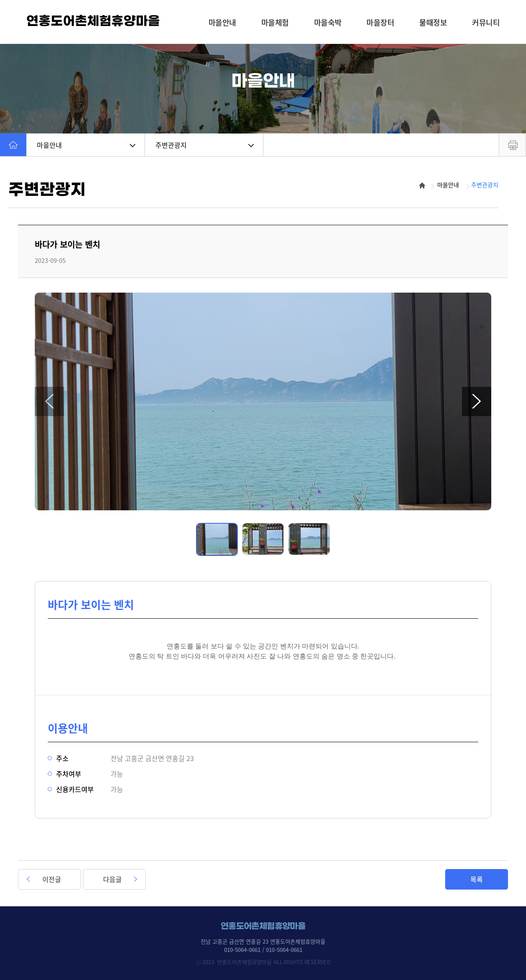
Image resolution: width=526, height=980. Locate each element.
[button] (49, 401)
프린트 (512, 145)
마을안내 (86, 145)
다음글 (112, 879)
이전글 (52, 879)
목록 (477, 879)
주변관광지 (205, 145)
